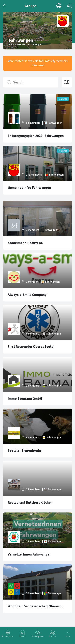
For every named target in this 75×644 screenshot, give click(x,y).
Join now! (38, 65)
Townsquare (8, 636)
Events (22, 636)
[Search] (31, 82)
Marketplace (37, 636)
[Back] (4, 6)
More (68, 636)
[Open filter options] (67, 82)
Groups (52, 636)
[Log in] (70, 6)
